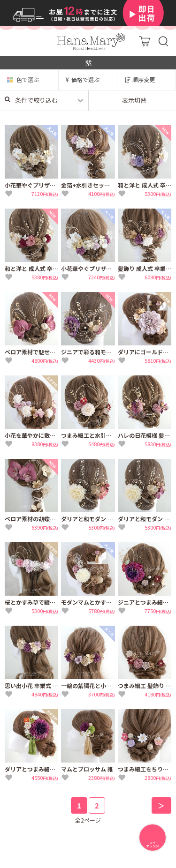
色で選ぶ (28, 79)
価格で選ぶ (85, 79)
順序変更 (144, 79)
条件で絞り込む (31, 100)
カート (144, 41)
